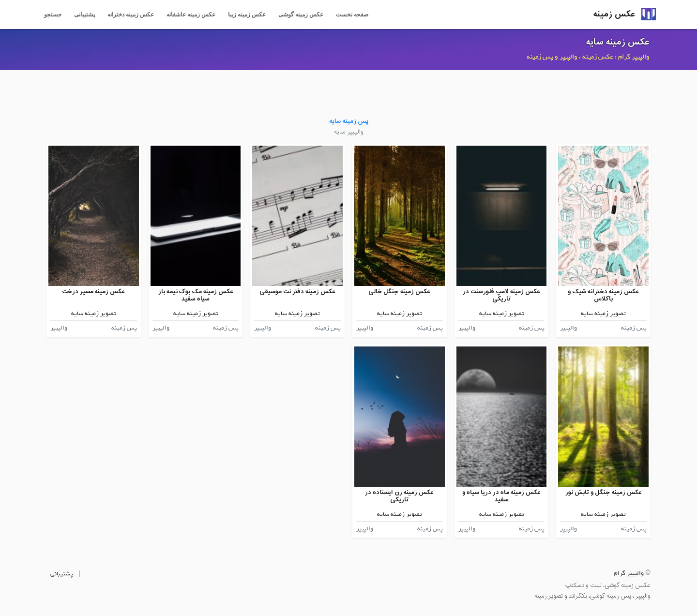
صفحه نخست (352, 15)
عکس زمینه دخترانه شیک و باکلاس (603, 295)
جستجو (53, 15)
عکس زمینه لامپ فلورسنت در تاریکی (501, 295)
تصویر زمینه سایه (603, 313)
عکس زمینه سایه (618, 42)
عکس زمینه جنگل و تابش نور (604, 492)
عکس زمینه (614, 14)
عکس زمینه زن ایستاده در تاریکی (399, 496)
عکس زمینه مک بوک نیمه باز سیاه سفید (196, 295)
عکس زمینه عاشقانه (191, 15)
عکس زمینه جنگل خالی (399, 292)
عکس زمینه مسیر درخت (93, 292)
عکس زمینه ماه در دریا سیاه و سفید (501, 496)
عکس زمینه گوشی (301, 15)
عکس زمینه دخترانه (131, 15)
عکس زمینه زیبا (247, 15)
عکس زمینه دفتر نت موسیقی (297, 292)
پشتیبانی (84, 15)
